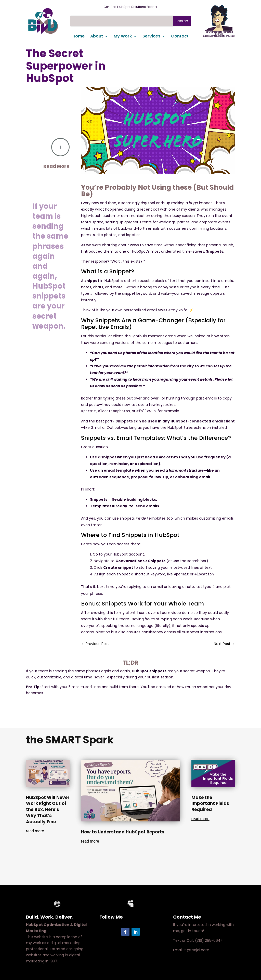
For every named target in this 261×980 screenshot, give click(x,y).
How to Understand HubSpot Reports (123, 832)
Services (151, 37)
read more (35, 831)
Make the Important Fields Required (210, 804)
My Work (123, 37)
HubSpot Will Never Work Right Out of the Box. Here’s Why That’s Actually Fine (48, 810)
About (97, 37)
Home (79, 37)
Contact (180, 37)
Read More (56, 166)
